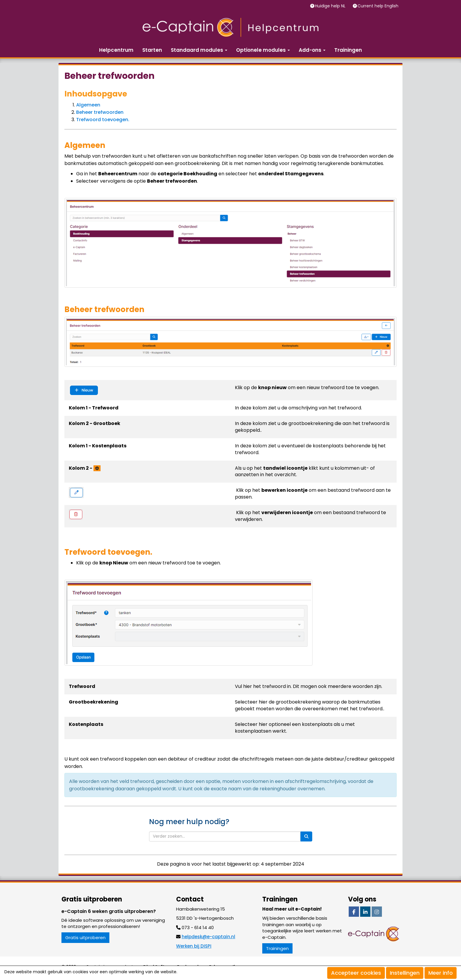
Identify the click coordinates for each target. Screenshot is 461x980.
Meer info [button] (441, 973)
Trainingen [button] (277, 948)
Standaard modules (199, 50)
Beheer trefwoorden (100, 112)
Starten (152, 50)
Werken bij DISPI (194, 946)
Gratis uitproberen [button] (85, 937)
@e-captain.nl (208, 937)
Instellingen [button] (405, 973)
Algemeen (88, 105)
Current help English (379, 6)
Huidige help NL (331, 6)
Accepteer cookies (356, 973)
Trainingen (348, 50)
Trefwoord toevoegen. (103, 120)
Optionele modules (263, 50)
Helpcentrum (116, 50)
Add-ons (312, 50)
